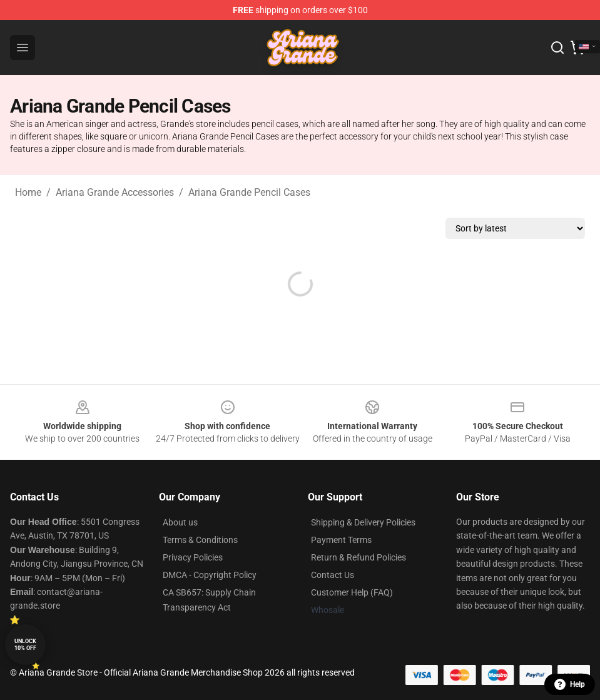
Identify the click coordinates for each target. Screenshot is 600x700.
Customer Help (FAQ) (352, 592)
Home (28, 192)
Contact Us (333, 575)
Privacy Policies (193, 557)
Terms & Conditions (200, 540)
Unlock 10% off (25, 645)
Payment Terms (341, 540)
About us (180, 522)
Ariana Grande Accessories (115, 192)
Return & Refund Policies (358, 557)
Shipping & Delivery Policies (363, 522)
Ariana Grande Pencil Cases (249, 192)
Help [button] (570, 684)
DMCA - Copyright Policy (210, 575)
